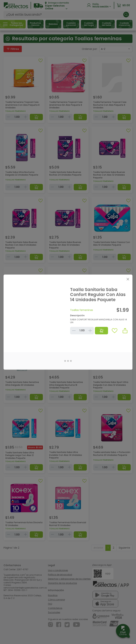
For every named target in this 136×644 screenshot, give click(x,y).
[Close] (128, 279)
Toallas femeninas (82, 310)
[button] (125, 331)
